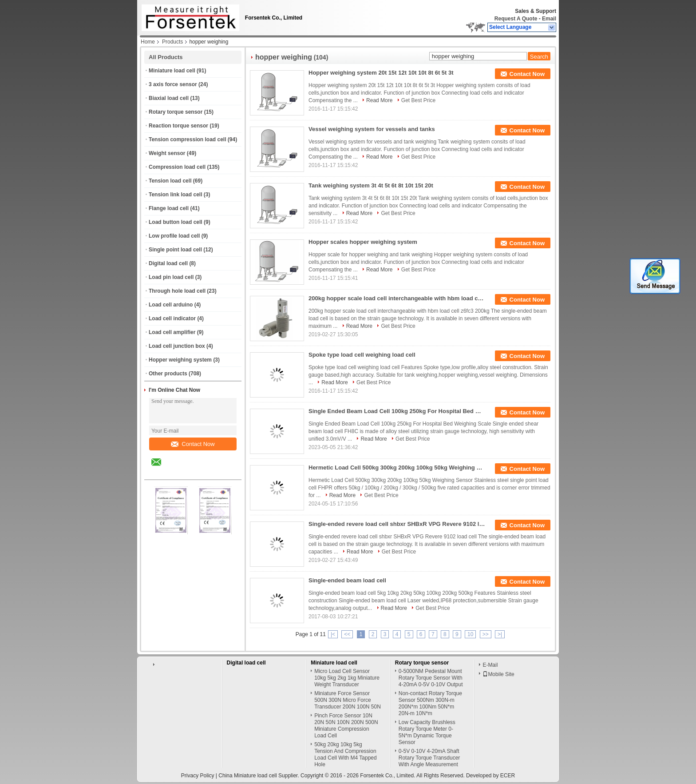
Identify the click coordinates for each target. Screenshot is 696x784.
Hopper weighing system (180, 360)
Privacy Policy (198, 776)
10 (470, 634)
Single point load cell (175, 250)
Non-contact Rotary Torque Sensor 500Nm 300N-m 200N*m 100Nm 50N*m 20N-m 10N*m (430, 703)
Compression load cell (177, 167)
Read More (379, 100)
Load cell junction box (177, 346)
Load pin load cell (171, 277)
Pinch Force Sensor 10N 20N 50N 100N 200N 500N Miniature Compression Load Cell (346, 726)
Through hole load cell (177, 291)
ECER (508, 776)
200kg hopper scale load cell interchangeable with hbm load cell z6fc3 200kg (397, 298)
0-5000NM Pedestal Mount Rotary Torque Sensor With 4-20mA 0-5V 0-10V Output (431, 678)
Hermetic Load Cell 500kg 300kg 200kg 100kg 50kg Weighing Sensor (397, 468)
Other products (168, 374)
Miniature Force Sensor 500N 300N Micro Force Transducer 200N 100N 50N (348, 700)
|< (333, 634)
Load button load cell (176, 222)
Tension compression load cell (188, 139)
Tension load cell (170, 181)
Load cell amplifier (172, 332)
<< (347, 634)
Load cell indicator (172, 318)
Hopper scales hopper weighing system (363, 242)
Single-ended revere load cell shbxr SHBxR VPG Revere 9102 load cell (397, 524)
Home (148, 42)
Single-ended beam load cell (347, 580)
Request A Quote (516, 19)
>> (486, 634)
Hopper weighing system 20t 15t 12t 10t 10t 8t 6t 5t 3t (381, 73)
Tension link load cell (175, 195)
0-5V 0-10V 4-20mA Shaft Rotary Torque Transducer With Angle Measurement (429, 758)
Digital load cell (168, 263)
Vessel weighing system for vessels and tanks (372, 129)
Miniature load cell (172, 71)
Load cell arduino (171, 305)
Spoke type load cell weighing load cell (362, 355)
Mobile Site (498, 674)
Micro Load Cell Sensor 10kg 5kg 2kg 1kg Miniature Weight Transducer (347, 678)
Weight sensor (167, 153)
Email (549, 19)
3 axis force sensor (173, 84)
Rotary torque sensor (176, 112)
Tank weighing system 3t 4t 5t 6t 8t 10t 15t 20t (371, 185)
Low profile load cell (174, 236)
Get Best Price (418, 100)
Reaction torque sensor (178, 126)
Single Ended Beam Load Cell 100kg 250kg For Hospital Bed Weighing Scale (397, 411)
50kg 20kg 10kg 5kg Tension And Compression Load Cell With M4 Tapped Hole (346, 754)
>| (500, 634)
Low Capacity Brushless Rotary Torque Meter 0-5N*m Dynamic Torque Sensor (427, 732)
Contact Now (193, 444)
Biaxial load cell (169, 98)
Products (172, 42)
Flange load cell (169, 208)
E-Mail (490, 665)
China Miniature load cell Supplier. (259, 776)
